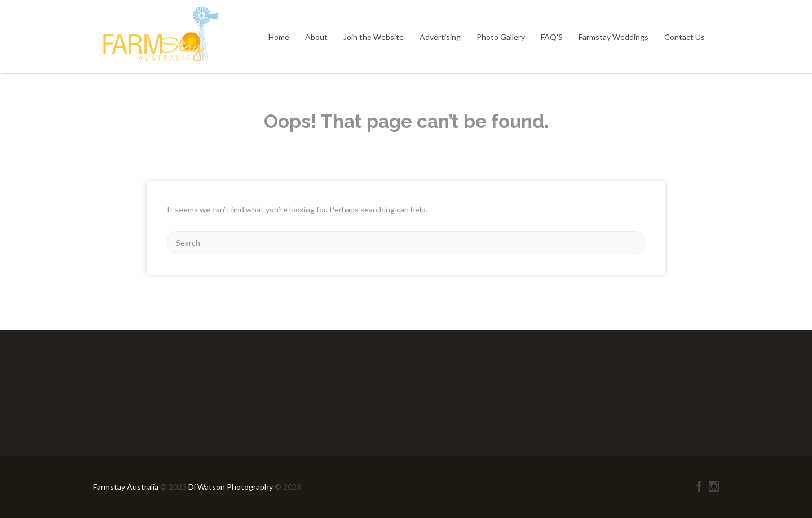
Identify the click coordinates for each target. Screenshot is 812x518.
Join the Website (374, 37)
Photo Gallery (501, 37)
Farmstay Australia (127, 487)
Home (279, 37)
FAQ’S (552, 37)
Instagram (714, 486)
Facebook (699, 486)
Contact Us (685, 37)
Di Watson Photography (231, 487)
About (316, 37)
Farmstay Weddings (614, 37)
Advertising (440, 37)
